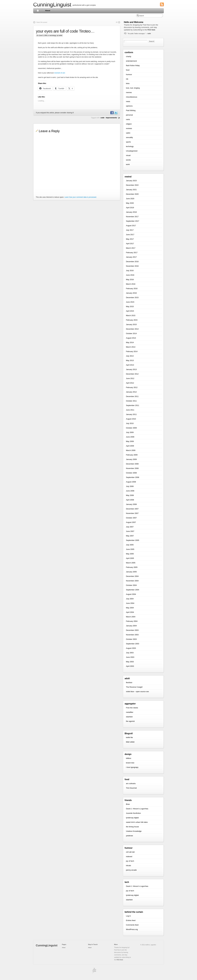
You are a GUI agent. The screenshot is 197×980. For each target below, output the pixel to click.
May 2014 (130, 342)
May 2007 (130, 536)
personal (129, 115)
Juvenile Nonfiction (133, 813)
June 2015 (130, 302)
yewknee (129, 836)
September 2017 (133, 221)
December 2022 (132, 185)
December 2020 (132, 194)
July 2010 (130, 423)
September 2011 (133, 405)
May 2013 (130, 360)
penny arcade (131, 870)
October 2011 (131, 401)
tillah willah (130, 742)
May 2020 (130, 203)
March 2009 (131, 450)
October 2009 (131, 428)
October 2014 (131, 333)
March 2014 (131, 347)
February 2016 (132, 288)
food (128, 70)
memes (129, 92)
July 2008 (130, 486)
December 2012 (132, 374)
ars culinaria (131, 783)
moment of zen (60, 73)
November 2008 (132, 468)
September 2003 (133, 644)
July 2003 (130, 653)
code (102, 118)
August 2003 (131, 648)
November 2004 (132, 581)
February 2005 (132, 567)
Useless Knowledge (134, 831)
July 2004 (130, 599)
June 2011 (130, 410)
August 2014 (131, 338)
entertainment (131, 61)
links (128, 83)
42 (117, 22)
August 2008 (131, 482)
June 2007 (130, 531)
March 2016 (131, 284)
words (128, 160)
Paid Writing (131, 110)
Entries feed (131, 920)
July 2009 (130, 432)
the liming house (132, 827)
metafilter (130, 712)
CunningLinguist (52, 5)
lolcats (128, 865)
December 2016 (132, 262)
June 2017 (130, 235)
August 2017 (131, 226)
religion (129, 124)
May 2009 (130, 441)
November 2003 (132, 635)
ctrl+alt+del (130, 852)
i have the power (42, 22)
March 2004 (131, 617)
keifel (149, 34)
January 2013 (131, 369)
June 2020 (130, 199)
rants (128, 119)
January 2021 (131, 190)
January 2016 (131, 293)
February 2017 (132, 253)
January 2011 (131, 414)
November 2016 (132, 266)
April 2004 (130, 612)
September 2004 (133, 590)
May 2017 (130, 239)
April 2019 (130, 208)
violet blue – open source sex (137, 692)
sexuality (129, 137)
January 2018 (131, 212)
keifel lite (129, 737)
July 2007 (130, 527)
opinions (129, 106)
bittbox (129, 758)
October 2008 (131, 473)
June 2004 (130, 603)
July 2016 (130, 271)
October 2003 (131, 639)
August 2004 (131, 594)
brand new (130, 763)
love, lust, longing (133, 88)
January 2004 (131, 626)
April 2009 (130, 446)
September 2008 (133, 477)
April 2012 (130, 383)
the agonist (130, 721)
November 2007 (132, 513)
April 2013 (130, 365)
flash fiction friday (133, 65)
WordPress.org (132, 929)
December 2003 (132, 630)
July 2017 (130, 230)
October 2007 (131, 518)
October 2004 (131, 585)
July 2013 (130, 356)
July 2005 (130, 545)
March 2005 (131, 563)
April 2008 (130, 500)
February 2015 (132, 320)
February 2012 (132, 387)
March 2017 (131, 248)
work (128, 164)
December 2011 (132, 396)
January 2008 (131, 504)
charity (129, 56)
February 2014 (132, 351)
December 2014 (132, 329)
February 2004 (132, 621)
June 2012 (130, 378)
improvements (111, 118)
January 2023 (131, 181)
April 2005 (130, 558)
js (119, 118)
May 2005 (130, 554)
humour (129, 74)
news (128, 101)
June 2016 (130, 275)
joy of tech (130, 861)
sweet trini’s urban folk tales (137, 822)
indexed (129, 856)
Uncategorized (132, 151)
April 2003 (130, 666)
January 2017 (131, 257)
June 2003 (130, 657)
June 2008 (130, 491)
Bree (128, 804)
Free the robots (132, 708)
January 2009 (131, 459)
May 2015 (130, 306)
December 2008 (132, 464)
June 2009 (130, 437)
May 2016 (130, 280)
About (48, 11)
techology (53, 35)
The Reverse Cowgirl (134, 687)
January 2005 (131, 572)
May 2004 (130, 608)
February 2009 (132, 455)
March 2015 (131, 315)
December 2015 (132, 297)
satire (128, 133)
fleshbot (129, 683)
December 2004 (132, 576)
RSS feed (151, 30)
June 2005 (130, 549)
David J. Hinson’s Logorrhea (137, 809)
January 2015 (131, 324)
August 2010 (131, 419)
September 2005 (133, 540)
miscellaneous (132, 97)
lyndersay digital (132, 818)
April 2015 (130, 311)
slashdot (129, 717)
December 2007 (132, 509)
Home (38, 11)
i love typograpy (132, 767)
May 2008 (130, 495)
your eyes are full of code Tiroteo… (65, 31)
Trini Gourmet (131, 788)
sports (128, 142)
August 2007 (131, 522)
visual (128, 155)
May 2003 (130, 662)
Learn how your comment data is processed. (81, 197)
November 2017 (132, 217)
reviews (129, 128)
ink (127, 79)
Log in (128, 916)
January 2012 (131, 392)
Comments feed (132, 925)
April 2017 (130, 244)
